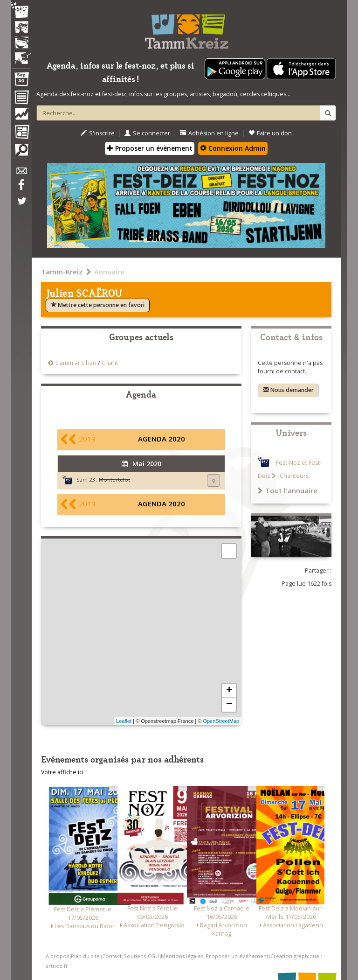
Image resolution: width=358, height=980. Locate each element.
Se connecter (147, 133)
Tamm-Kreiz (62, 272)
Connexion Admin (233, 148)
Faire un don (270, 133)
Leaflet (124, 721)
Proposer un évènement (150, 148)
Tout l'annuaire (288, 490)
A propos (57, 956)
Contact (112, 956)
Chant (110, 363)
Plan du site (85, 956)
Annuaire (109, 272)
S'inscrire (98, 133)
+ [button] (229, 691)
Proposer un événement (237, 956)
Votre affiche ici (62, 772)
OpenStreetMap (221, 721)
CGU (153, 956)
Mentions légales (182, 956)
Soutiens (135, 956)
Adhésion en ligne (209, 133)
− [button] (229, 705)
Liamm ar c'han (76, 363)
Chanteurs (293, 476)
